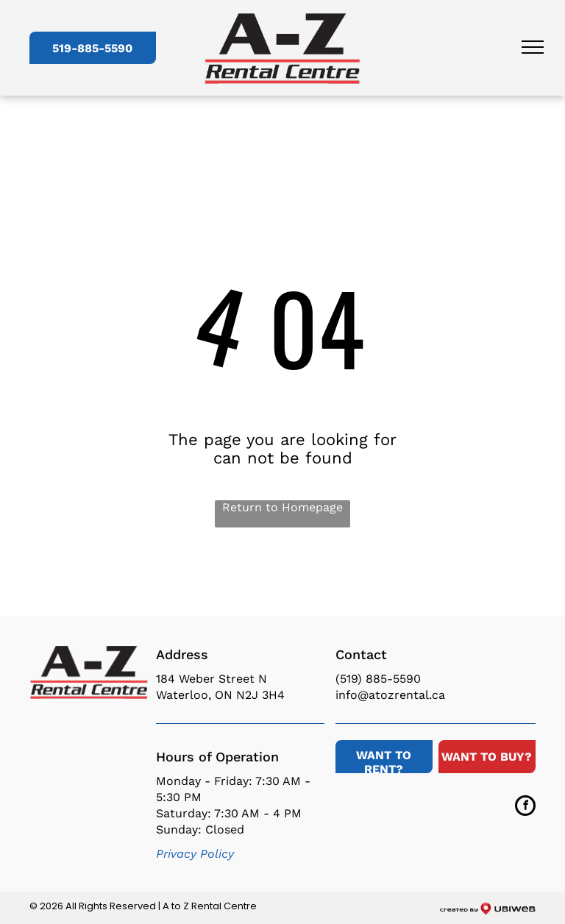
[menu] (533, 47)
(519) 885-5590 (378, 679)
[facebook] (525, 807)
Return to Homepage (282, 507)
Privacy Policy (195, 854)
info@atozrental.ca (390, 695)
